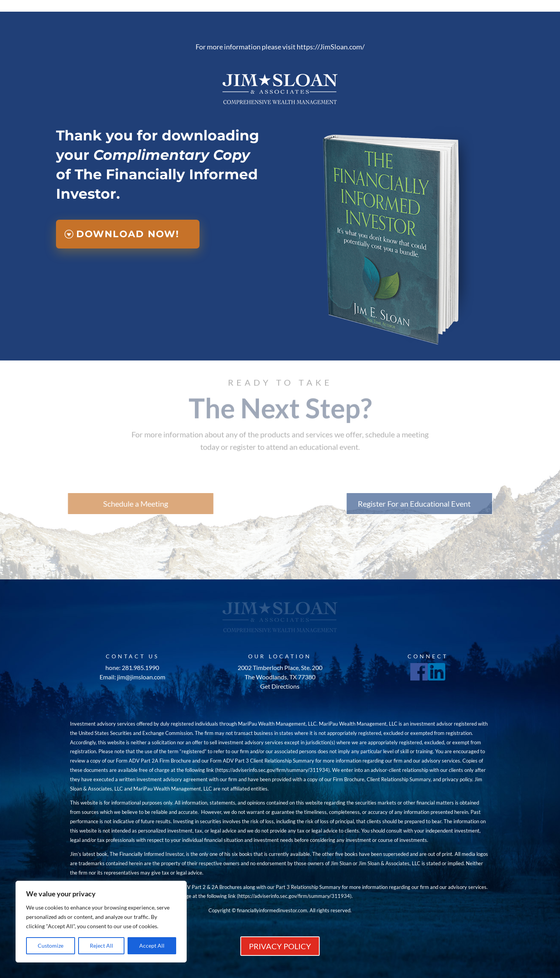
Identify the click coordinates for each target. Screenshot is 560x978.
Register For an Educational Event (448, 504)
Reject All (101, 946)
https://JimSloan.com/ (331, 47)
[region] (101, 922)
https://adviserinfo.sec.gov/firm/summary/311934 (272, 770)
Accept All (152, 946)
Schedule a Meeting (101, 504)
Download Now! (128, 234)
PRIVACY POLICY (280, 946)
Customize (51, 946)
